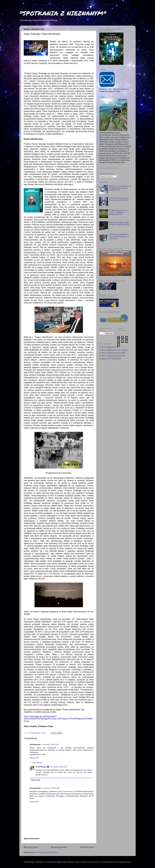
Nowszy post (31, 847)
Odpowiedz (34, 758)
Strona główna (59, 847)
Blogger (128, 862)
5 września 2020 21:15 (50, 744)
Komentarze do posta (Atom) (46, 852)
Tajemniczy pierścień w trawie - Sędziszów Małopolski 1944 (119, 212)
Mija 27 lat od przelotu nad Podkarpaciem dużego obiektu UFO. (120, 188)
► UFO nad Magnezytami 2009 (112, 356)
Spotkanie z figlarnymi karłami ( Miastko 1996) (119, 223)
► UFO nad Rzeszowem (109, 347)
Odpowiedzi (37, 763)
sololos (99, 862)
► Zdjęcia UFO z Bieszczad (110, 359)
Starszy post (87, 847)
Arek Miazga (41, 767)
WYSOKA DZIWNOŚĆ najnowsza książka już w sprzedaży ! (119, 236)
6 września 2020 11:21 (59, 767)
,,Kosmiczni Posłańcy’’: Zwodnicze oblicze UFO (119, 199)
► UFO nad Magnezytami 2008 (112, 353)
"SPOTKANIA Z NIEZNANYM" (63, 13)
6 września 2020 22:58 (50, 788)
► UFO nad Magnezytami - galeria (114, 350)
